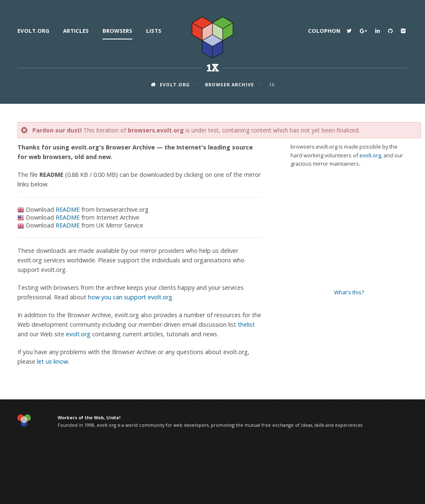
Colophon (324, 31)
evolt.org (33, 31)
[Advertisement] (349, 228)
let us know (53, 361)
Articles (76, 31)
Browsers (117, 31)
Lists (154, 31)
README (68, 209)
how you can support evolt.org (130, 297)
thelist (246, 324)
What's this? (349, 292)
